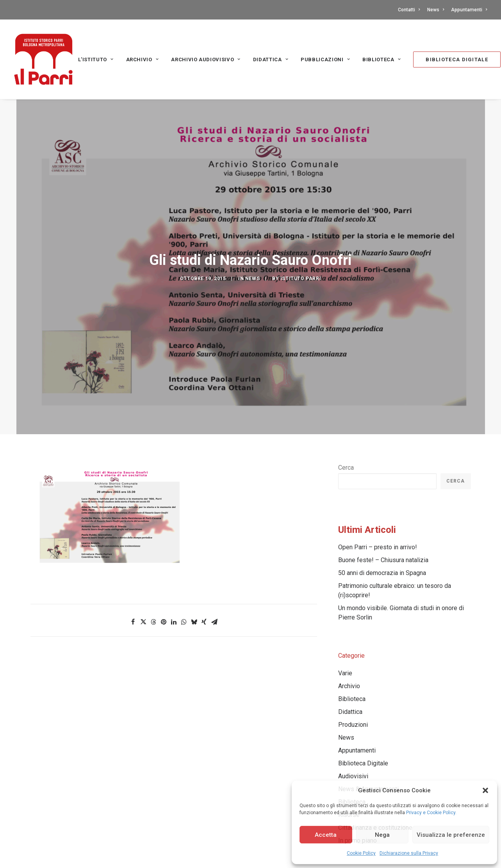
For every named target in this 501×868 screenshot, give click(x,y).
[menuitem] (410, 10)
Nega (382, 835)
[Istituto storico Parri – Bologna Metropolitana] (43, 59)
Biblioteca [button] (382, 59)
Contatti (409, 10)
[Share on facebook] (133, 559)
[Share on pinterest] (164, 559)
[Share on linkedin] (174, 559)
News (436, 10)
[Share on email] (214, 559)
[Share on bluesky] (194, 559)
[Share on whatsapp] (184, 559)
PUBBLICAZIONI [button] (325, 59)
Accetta (326, 835)
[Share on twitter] (143, 559)
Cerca (346, 405)
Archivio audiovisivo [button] (206, 59)
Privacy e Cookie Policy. (431, 813)
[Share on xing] (204, 559)
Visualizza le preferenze (451, 835)
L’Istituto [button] (96, 59)
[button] (485, 790)
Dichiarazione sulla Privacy (409, 853)
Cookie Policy (361, 853)
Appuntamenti (469, 10)
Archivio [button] (143, 59)
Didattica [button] (271, 59)
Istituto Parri (301, 247)
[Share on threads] (153, 559)
